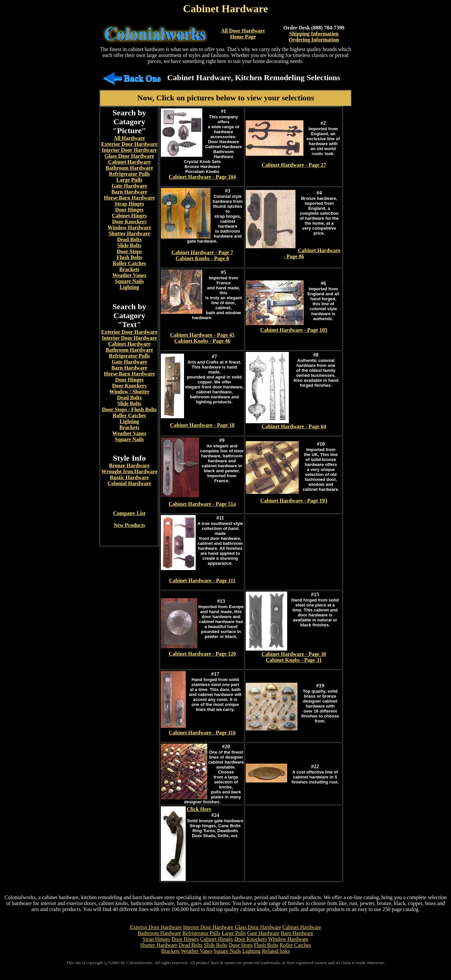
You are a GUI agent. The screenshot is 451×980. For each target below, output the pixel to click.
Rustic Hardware (129, 477)
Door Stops (129, 251)
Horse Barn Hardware (129, 198)
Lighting (129, 287)
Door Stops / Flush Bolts (129, 409)
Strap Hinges (129, 204)
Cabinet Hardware (129, 162)
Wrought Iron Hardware (129, 471)
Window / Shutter (129, 392)
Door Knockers (129, 222)
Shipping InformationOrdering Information (314, 37)
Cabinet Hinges (129, 216)
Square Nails (129, 281)
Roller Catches (129, 263)
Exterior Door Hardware (129, 144)
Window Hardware (129, 228)
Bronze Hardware (129, 465)
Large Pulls (129, 180)
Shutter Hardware (129, 233)
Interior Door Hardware (129, 150)
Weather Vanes (129, 275)
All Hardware (129, 138)
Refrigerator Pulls (129, 174)
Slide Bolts (129, 245)
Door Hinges (129, 210)
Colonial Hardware (129, 483)
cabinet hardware (146, 49)
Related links (276, 951)
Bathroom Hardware (129, 168)
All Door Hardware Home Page (243, 34)
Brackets (129, 269)
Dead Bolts (129, 239)
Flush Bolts (129, 257)
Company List (129, 513)
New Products (129, 525)
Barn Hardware (129, 192)
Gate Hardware (129, 186)
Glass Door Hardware (129, 156)
